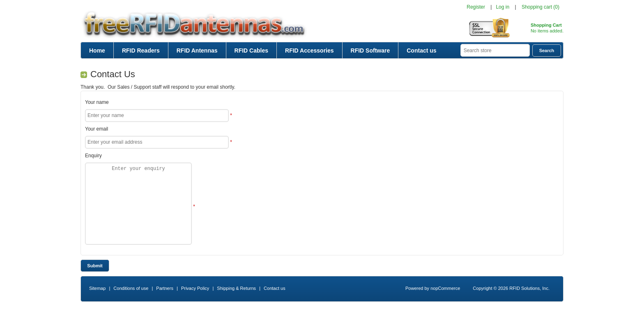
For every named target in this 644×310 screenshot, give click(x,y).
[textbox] (495, 50)
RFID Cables (251, 51)
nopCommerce (445, 288)
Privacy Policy (195, 288)
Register (476, 7)
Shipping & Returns (236, 288)
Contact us (421, 51)
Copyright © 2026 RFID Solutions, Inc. (511, 288)
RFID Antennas (197, 51)
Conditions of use (131, 288)
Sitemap (97, 288)
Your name (97, 102)
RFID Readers (141, 51)
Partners (165, 288)
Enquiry (93, 156)
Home (97, 51)
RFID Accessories (309, 51)
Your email (97, 129)
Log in (503, 7)
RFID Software (370, 51)
